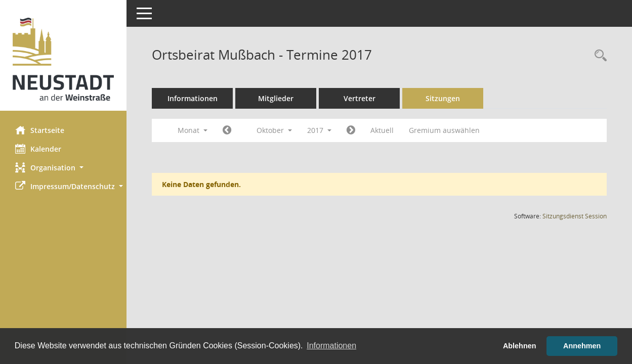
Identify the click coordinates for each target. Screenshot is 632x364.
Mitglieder (276, 98)
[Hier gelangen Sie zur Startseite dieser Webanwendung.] (63, 59)
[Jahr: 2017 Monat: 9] (227, 130)
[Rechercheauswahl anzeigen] (598, 56)
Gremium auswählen (444, 130)
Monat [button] (193, 130)
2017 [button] (319, 130)
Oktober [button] (274, 130)
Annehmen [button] (582, 346)
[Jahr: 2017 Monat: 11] (351, 130)
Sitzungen (443, 98)
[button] (63, 168)
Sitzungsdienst (575, 216)
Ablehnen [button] (520, 346)
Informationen (193, 98)
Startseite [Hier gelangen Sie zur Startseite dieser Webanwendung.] (40, 130)
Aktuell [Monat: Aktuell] (382, 130)
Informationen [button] (331, 346)
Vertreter (360, 98)
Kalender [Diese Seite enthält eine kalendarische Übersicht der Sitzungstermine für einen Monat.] (38, 149)
